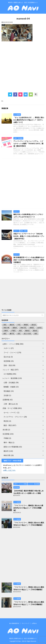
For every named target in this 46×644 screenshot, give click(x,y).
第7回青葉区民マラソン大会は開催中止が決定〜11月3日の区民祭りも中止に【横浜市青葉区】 (29, 260)
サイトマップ (25, 623)
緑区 (5, 334)
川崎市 (6, 331)
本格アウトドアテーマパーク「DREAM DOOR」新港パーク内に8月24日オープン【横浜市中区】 (29, 236)
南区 (36, 334)
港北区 (34, 325)
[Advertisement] (23, 67)
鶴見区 (27, 331)
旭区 (20, 331)
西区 (5, 325)
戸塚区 (13, 331)
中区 (19, 325)
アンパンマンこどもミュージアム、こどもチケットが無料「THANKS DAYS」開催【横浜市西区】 (28, 144)
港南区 (32, 328)
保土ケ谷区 (27, 334)
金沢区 (40, 328)
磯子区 (12, 334)
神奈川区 (23, 328)
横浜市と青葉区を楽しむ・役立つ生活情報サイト (23, 638)
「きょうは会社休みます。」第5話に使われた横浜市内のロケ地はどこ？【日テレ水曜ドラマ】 (29, 120)
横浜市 (12, 325)
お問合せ (34, 623)
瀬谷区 (35, 331)
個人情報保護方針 (14, 623)
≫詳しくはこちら (9, 470)
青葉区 (26, 325)
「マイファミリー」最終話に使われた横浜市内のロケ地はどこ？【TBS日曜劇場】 (28, 508)
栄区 (19, 334)
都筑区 (15, 328)
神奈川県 (6, 328)
